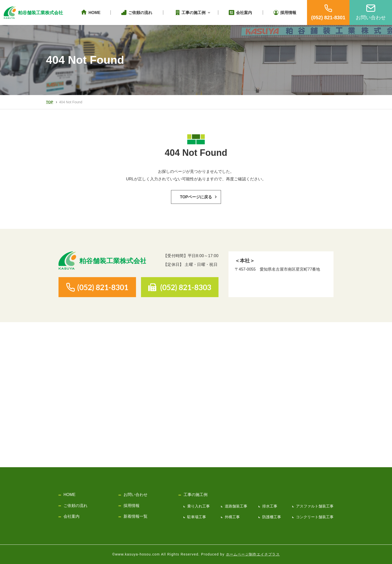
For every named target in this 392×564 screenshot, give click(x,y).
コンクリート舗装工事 (315, 517)
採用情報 (131, 506)
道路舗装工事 (236, 506)
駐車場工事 (197, 517)
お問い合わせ (135, 495)
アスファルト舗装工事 (315, 506)
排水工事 (270, 506)
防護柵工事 (272, 517)
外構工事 (232, 517)
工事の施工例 (195, 495)
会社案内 (71, 516)
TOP (50, 102)
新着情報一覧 (135, 516)
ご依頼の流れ (75, 506)
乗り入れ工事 (198, 506)
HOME (69, 495)
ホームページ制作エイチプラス (253, 554)
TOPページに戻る (196, 197)
